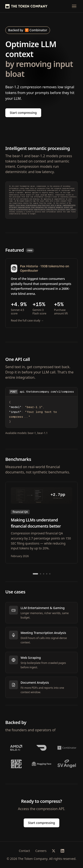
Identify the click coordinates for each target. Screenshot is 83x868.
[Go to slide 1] (35, 574)
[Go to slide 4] (47, 574)
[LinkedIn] (62, 851)
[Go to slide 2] (41, 574)
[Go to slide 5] (50, 574)
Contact (24, 851)
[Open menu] (74, 6)
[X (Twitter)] (54, 851)
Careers (41, 851)
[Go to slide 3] (44, 574)
